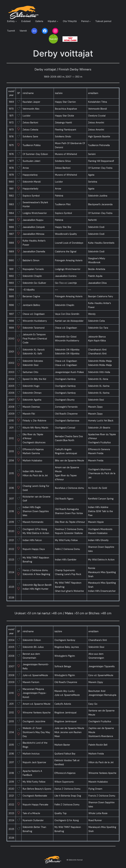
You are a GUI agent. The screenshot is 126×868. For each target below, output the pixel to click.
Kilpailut (52, 21)
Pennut (85, 21)
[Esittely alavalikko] (16, 21)
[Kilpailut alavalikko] (58, 21)
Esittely (11, 21)
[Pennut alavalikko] (90, 21)
